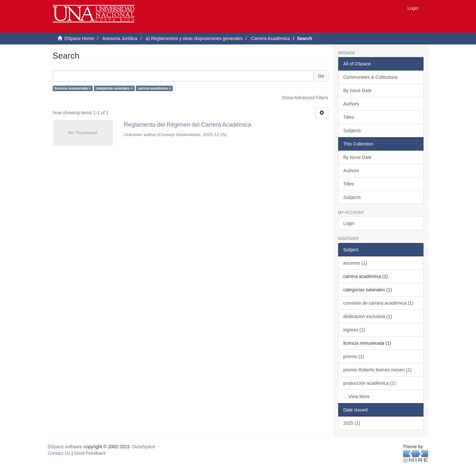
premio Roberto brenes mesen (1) (377, 370)
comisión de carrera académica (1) (378, 303)
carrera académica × (154, 88)
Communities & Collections (370, 77)
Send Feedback (90, 453)
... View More (356, 396)
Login (349, 223)
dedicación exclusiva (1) (367, 316)
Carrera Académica (270, 38)
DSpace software (65, 447)
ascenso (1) (355, 263)
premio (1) (354, 356)
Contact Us (59, 453)
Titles (349, 117)
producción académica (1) (369, 383)
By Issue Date (357, 90)
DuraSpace (144, 447)
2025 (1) (352, 423)
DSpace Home (79, 38)
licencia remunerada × (73, 88)
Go (321, 76)
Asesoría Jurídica (120, 38)
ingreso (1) (354, 330)
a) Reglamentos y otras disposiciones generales (194, 38)
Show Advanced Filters (305, 98)
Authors (351, 104)
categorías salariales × (114, 88)
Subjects (352, 131)
